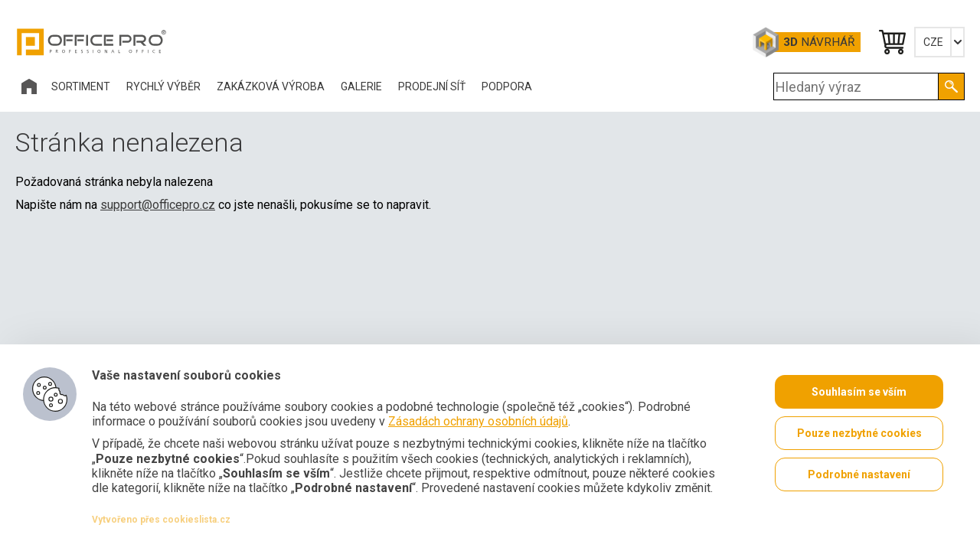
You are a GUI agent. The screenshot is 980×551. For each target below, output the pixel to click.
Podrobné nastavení (859, 474)
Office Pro (92, 42)
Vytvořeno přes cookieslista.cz (161, 520)
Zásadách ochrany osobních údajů (478, 421)
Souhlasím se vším (859, 392)
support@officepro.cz (158, 205)
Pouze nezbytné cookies (859, 433)
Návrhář (819, 42)
